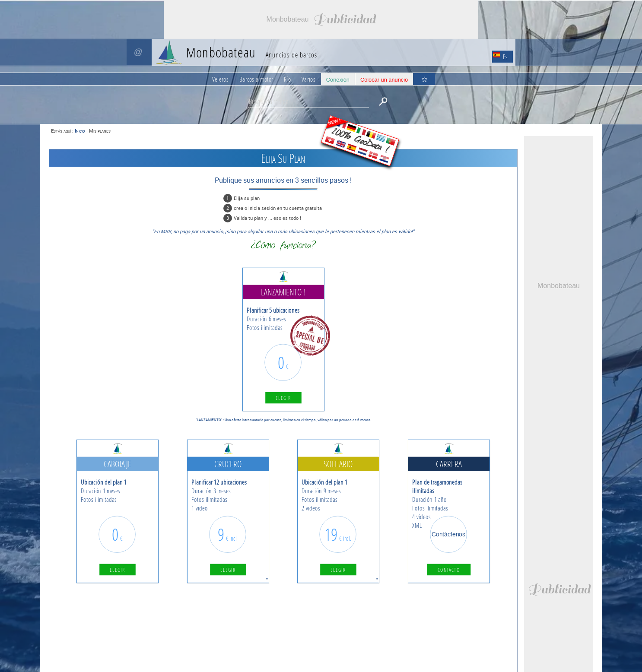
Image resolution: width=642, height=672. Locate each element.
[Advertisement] (321, 19)
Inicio (80, 131)
